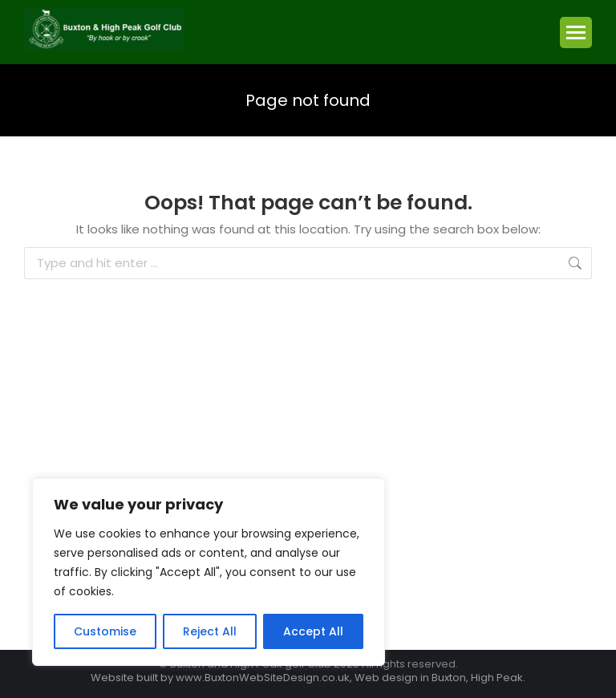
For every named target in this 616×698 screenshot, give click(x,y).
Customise (105, 631)
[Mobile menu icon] (576, 32)
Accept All (313, 631)
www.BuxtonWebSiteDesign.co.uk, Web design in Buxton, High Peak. (351, 678)
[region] (209, 572)
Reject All (210, 631)
